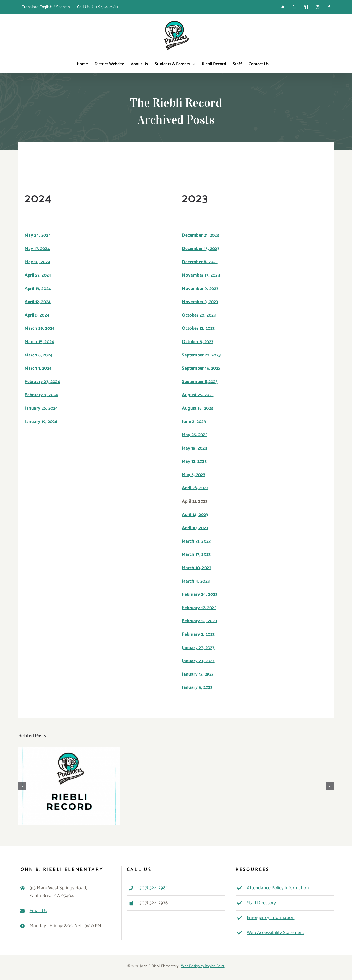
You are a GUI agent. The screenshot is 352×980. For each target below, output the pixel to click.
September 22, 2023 (201, 355)
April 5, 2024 (37, 315)
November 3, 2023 (200, 302)
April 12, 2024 (38, 302)
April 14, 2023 (195, 515)
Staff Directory (262, 903)
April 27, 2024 (38, 275)
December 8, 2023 (200, 262)
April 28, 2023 (195, 488)
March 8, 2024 (39, 355)
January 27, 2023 (198, 648)
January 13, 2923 (198, 674)
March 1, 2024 (38, 368)
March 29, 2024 (40, 328)
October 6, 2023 (198, 342)
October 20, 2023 (199, 315)
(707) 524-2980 (153, 888)
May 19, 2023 (194, 448)
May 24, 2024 (38, 235)
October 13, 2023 (198, 328)
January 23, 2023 (198, 661)
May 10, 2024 (37, 262)
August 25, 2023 (198, 395)
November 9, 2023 (200, 289)
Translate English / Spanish (46, 7)
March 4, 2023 (196, 581)
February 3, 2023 (198, 634)
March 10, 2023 (197, 568)
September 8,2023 (200, 382)
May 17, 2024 (37, 249)
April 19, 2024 (38, 289)
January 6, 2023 (197, 687)
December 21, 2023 (200, 235)
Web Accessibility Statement (276, 933)
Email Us (39, 911)
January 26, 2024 (41, 408)
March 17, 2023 (196, 554)
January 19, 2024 (41, 422)
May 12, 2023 (194, 461)
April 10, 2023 (195, 528)
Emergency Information (271, 918)
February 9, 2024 (41, 395)
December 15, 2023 (200, 249)
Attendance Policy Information (278, 888)
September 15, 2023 (201, 368)
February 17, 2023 (199, 608)
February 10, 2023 (199, 621)
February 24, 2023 (200, 594)
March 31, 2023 (196, 541)
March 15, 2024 (39, 342)
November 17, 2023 (201, 275)
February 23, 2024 (42, 382)
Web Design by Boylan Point (203, 966)
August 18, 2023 (197, 408)
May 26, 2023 (195, 435)
